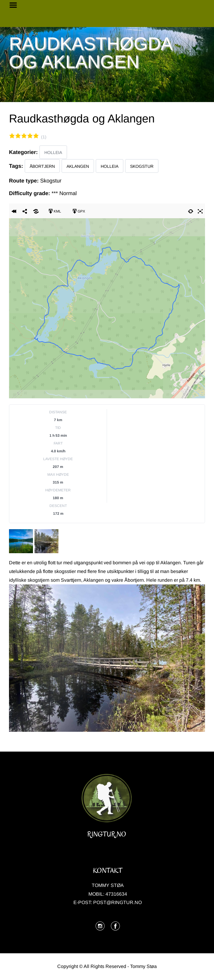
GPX (78, 211)
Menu (15, 5)
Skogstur (142, 166)
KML (54, 211)
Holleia (53, 152)
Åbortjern (42, 166)
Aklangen (78, 166)
